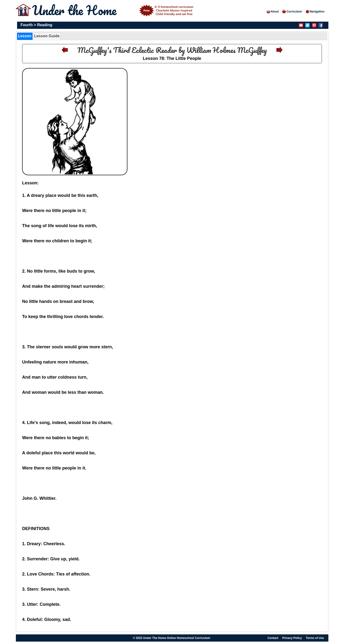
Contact (273, 638)
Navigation (315, 12)
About (272, 12)
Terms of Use (315, 638)
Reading (45, 25)
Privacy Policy (292, 638)
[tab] (25, 36)
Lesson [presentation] (25, 36)
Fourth (27, 25)
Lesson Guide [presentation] (47, 36)
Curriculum (292, 12)
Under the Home (114, 10)
